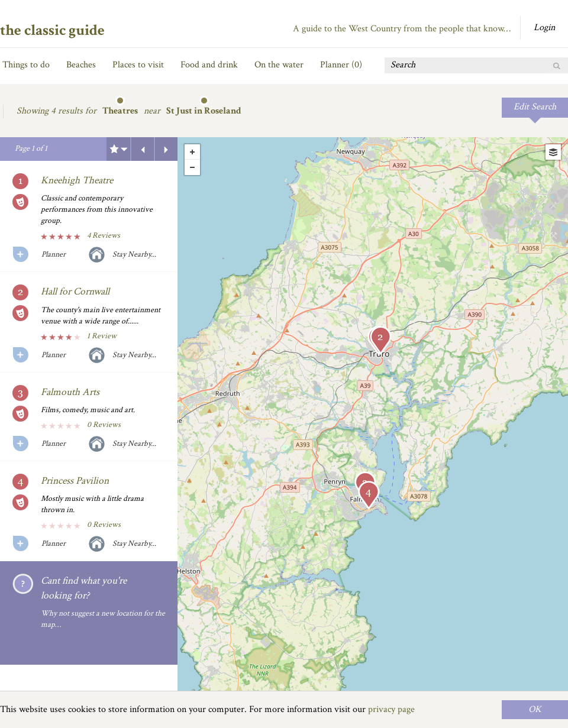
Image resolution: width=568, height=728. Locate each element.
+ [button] (192, 152)
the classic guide (52, 30)
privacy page (391, 709)
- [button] (192, 167)
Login (544, 27)
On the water (279, 65)
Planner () (341, 65)
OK (535, 709)
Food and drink (209, 65)
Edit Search (535, 107)
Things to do (26, 65)
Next (166, 149)
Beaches (81, 65)
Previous (143, 149)
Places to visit (138, 65)
